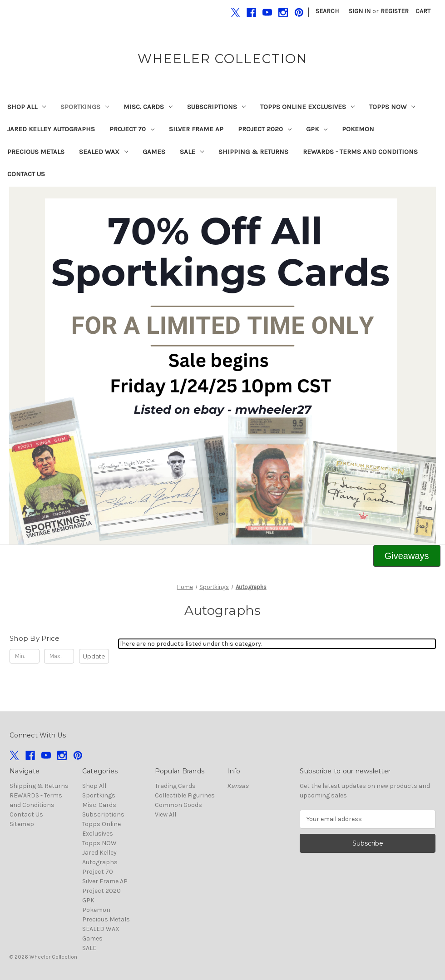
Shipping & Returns (253, 152)
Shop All (27, 107)
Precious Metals (36, 152)
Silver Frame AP (196, 129)
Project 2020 (265, 129)
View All (166, 814)
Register (395, 11)
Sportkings (85, 107)
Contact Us (26, 174)
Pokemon (358, 129)
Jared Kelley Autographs (51, 129)
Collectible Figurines (185, 795)
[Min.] (25, 656)
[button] (223, 366)
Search (327, 11)
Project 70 (132, 129)
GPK (317, 129)
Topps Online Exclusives (307, 107)
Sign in (360, 11)
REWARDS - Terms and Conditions (360, 152)
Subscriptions (216, 107)
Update (94, 656)
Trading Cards (175, 786)
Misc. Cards (148, 107)
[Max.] (59, 656)
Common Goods (178, 805)
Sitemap (22, 824)
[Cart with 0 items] (423, 11)
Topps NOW (392, 107)
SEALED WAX (104, 152)
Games (154, 152)
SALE (192, 152)
